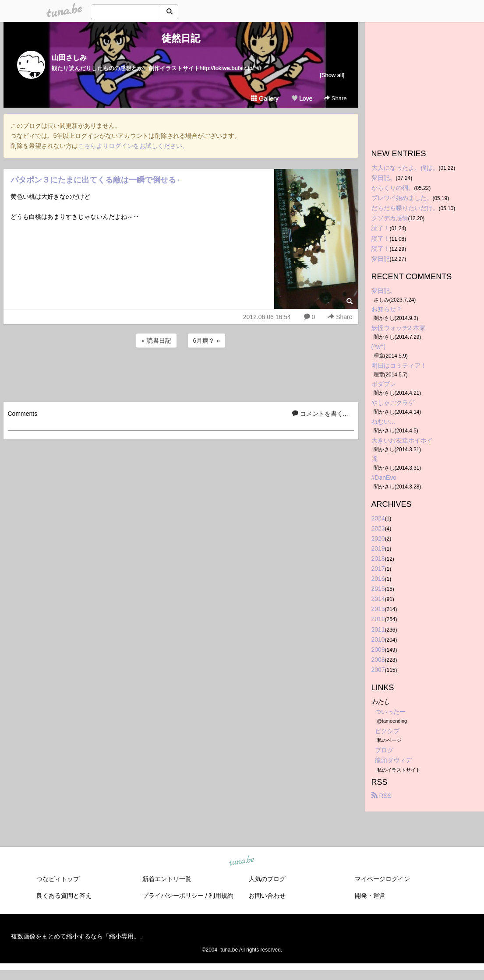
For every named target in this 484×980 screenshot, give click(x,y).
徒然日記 (181, 38)
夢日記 (381, 259)
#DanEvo (384, 478)
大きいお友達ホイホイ (402, 440)
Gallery (265, 98)
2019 (378, 548)
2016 (378, 579)
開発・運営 (370, 896)
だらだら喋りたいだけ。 (405, 208)
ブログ (384, 750)
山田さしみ (69, 58)
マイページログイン (382, 879)
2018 (378, 558)
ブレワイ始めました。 (402, 198)
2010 (378, 639)
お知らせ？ (387, 309)
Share (335, 98)
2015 (378, 589)
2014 (378, 599)
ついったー (390, 712)
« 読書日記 (156, 341)
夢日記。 (384, 178)
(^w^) (379, 347)
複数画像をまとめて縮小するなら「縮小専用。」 (78, 936)
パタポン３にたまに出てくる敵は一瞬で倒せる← (97, 180)
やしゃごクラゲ (393, 403)
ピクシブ (387, 731)
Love (302, 98)
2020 (378, 538)
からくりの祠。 (393, 188)
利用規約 (221, 896)
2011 (378, 629)
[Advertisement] (181, 373)
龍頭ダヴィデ (393, 760)
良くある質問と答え (64, 896)
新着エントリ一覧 (167, 879)
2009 (378, 650)
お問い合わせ (267, 896)
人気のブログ (267, 879)
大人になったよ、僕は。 (405, 168)
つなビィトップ (58, 879)
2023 (378, 528)
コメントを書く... (320, 414)
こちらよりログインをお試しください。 (133, 146)
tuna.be (242, 861)
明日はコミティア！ (399, 365)
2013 (378, 609)
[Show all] (332, 75)
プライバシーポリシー (173, 896)
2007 (378, 670)
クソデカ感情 (390, 218)
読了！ (381, 228)
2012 (378, 619)
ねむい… (384, 422)
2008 (378, 660)
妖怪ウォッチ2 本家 (399, 328)
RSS (382, 796)
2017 (378, 569)
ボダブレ (384, 384)
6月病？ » (207, 341)
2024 (378, 518)
